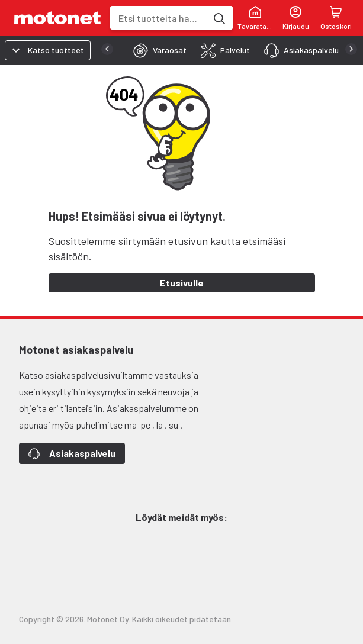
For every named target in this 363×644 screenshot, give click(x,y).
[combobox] (158, 18)
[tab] (156, 50)
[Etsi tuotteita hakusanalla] (219, 18)
